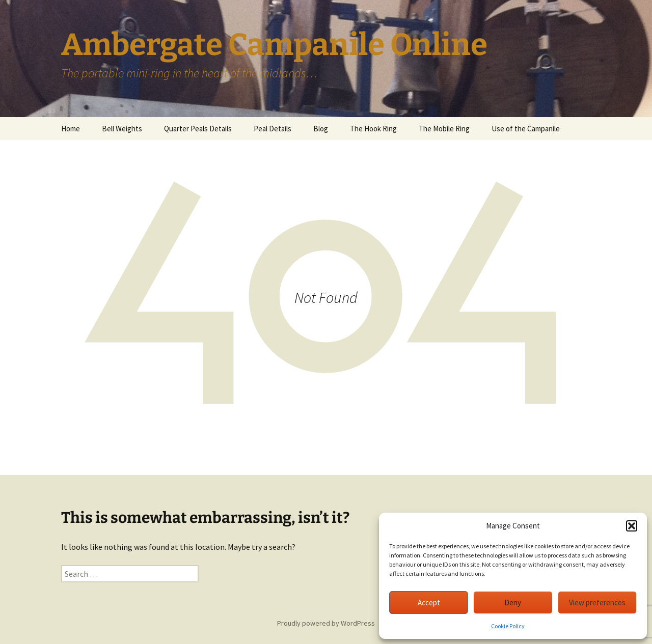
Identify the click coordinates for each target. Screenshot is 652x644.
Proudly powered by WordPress (326, 623)
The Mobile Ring (444, 129)
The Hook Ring (373, 129)
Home (71, 129)
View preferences (597, 603)
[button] (632, 526)
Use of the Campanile (526, 129)
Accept (429, 603)
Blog (321, 129)
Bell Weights (122, 129)
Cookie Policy (508, 626)
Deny (513, 603)
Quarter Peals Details (198, 129)
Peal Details (273, 129)
